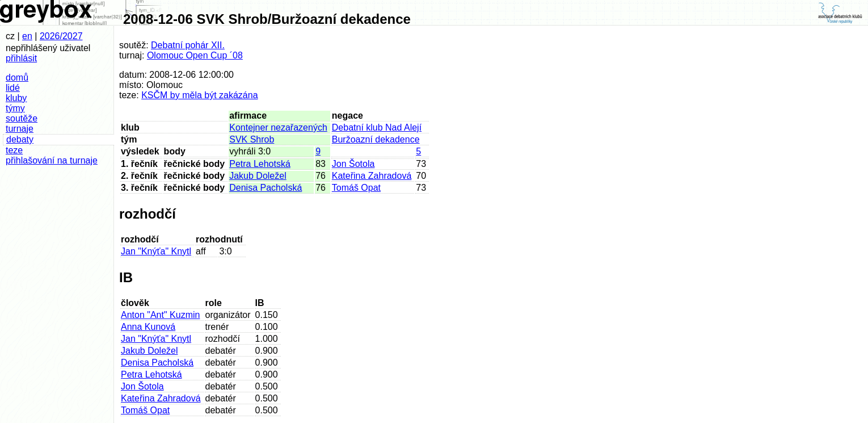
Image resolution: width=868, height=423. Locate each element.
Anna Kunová (148, 327)
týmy (15, 108)
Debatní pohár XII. (188, 45)
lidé (13, 88)
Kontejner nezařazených (278, 127)
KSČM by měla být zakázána (199, 95)
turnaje (20, 129)
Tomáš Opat (356, 188)
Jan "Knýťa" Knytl (156, 251)
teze (14, 150)
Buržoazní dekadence (376, 139)
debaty (20, 139)
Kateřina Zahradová (372, 176)
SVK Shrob (252, 139)
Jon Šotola (353, 164)
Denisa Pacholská (266, 188)
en (27, 36)
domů (17, 78)
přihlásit (21, 58)
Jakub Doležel (258, 176)
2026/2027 (61, 36)
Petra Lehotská (260, 164)
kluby (16, 98)
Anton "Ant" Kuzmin (160, 315)
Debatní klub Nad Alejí (377, 127)
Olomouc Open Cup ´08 (195, 55)
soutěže (22, 118)
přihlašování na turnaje (52, 160)
